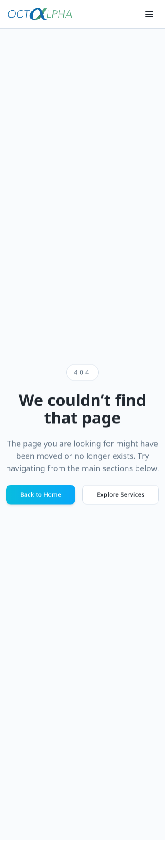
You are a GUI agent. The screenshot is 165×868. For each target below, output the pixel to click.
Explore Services (121, 495)
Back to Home (41, 495)
